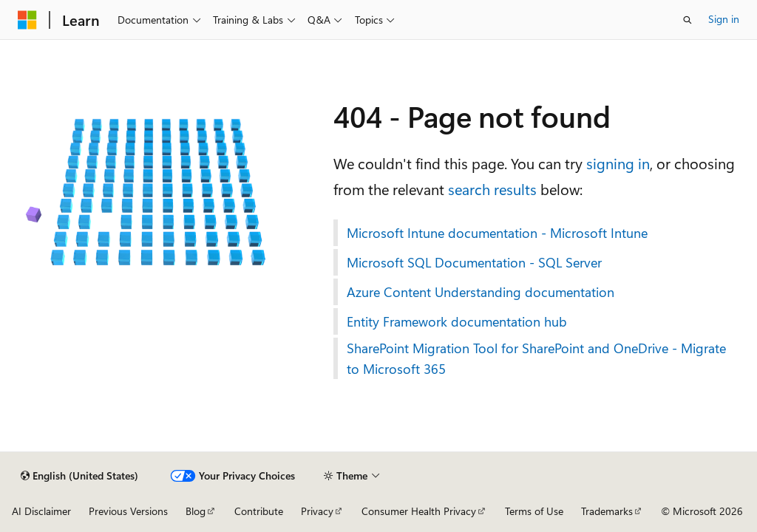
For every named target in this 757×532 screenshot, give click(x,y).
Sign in (724, 19)
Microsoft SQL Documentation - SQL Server (474, 262)
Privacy (317, 511)
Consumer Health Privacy (419, 511)
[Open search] (688, 20)
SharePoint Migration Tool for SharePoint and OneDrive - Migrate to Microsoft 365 (536, 358)
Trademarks (607, 511)
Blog (196, 511)
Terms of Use (534, 511)
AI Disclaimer (41, 511)
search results (492, 189)
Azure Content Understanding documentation (481, 292)
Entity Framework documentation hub (457, 321)
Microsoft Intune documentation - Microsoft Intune (497, 233)
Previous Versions (128, 511)
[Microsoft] (27, 20)
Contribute (259, 511)
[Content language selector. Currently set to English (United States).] (79, 476)
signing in (618, 163)
